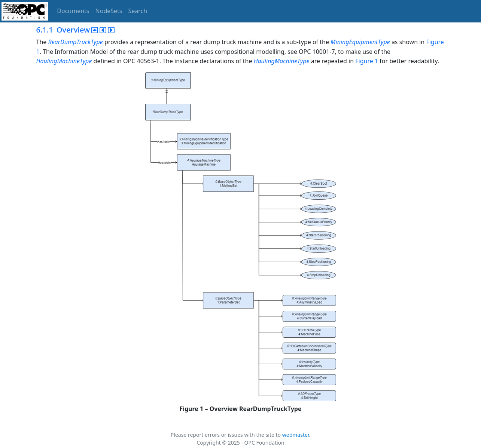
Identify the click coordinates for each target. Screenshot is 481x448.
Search (138, 11)
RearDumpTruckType (76, 42)
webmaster (296, 435)
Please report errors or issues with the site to (226, 435)
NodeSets (109, 11)
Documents (73, 11)
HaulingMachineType (64, 61)
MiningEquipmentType (360, 42)
